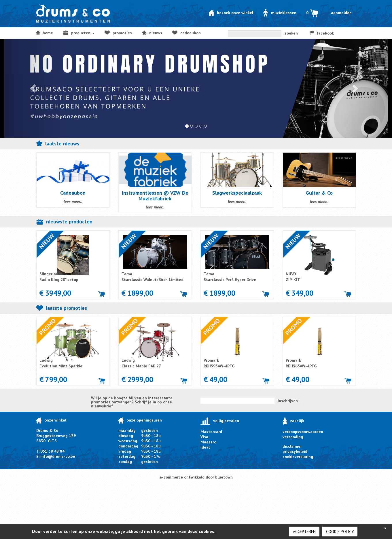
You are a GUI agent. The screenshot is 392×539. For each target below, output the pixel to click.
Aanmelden (341, 13)
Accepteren (304, 532)
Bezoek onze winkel (231, 13)
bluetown (224, 477)
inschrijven (288, 401)
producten (79, 33)
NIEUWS (152, 33)
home (45, 33)
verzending (293, 437)
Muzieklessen (280, 13)
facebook (322, 33)
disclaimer (292, 446)
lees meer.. (73, 202)
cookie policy (340, 532)
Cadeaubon (186, 33)
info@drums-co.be (58, 456)
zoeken (291, 33)
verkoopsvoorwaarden (303, 432)
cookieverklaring (298, 457)
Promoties (118, 33)
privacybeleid (295, 451)
